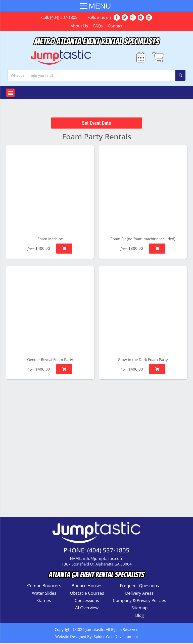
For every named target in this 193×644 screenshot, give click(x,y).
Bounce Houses (87, 587)
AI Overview (87, 609)
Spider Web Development (116, 638)
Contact (115, 26)
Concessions (87, 602)
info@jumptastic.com (103, 560)
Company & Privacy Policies (139, 602)
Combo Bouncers (44, 587)
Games (44, 602)
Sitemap (139, 609)
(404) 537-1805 (64, 17)
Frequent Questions (139, 587)
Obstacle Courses (87, 594)
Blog (139, 616)
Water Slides (44, 594)
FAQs (98, 26)
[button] (10, 94)
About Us (79, 26)
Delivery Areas (139, 594)
